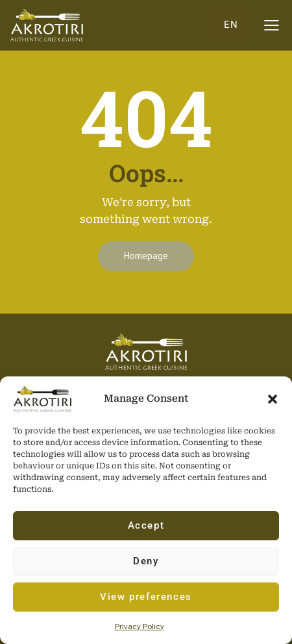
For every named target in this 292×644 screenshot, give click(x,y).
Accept (146, 525)
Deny (146, 561)
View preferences (146, 597)
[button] (273, 399)
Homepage (146, 256)
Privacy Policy (140, 627)
